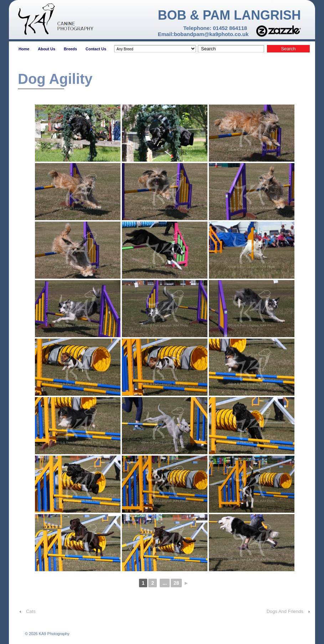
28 (176, 583)
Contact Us (96, 49)
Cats (31, 611)
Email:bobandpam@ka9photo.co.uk (203, 34)
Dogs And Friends (285, 611)
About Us (47, 49)
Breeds (70, 49)
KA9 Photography (54, 634)
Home (24, 49)
